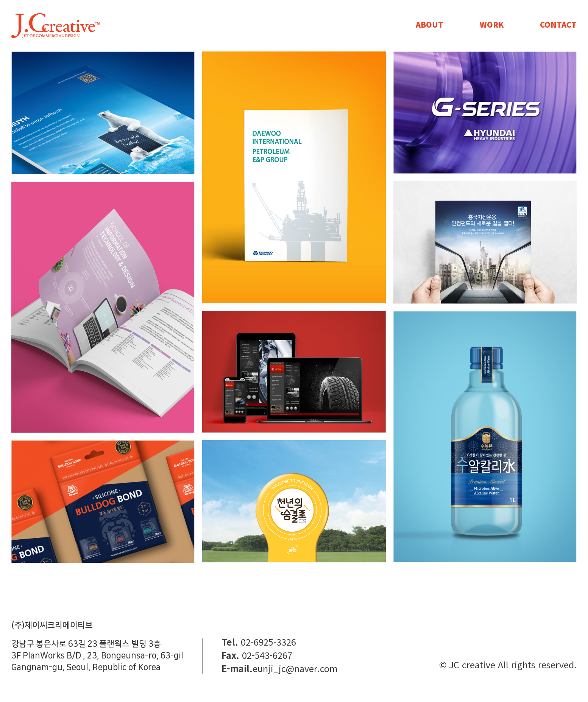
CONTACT (558, 24)
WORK (492, 24)
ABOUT (430, 24)
